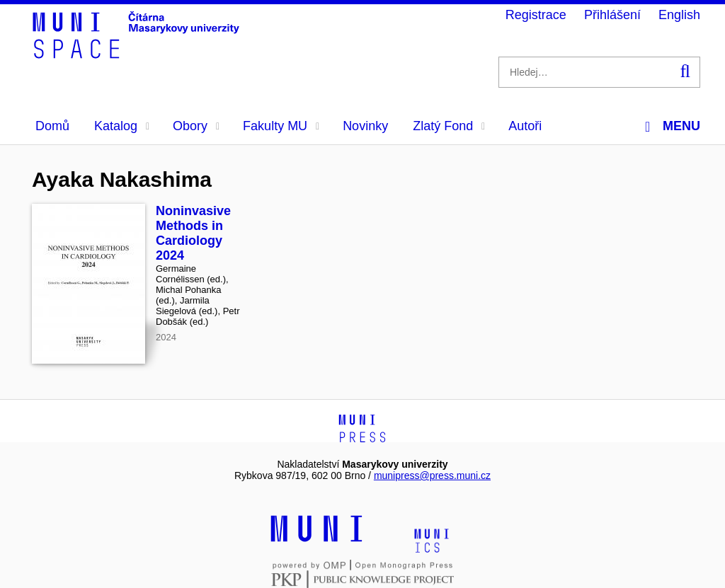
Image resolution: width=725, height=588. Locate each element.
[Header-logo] (138, 54)
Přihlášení (612, 15)
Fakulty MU (281, 126)
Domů (52, 126)
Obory (196, 126)
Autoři (525, 126)
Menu (673, 126)
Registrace (536, 15)
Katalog (122, 126)
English (679, 15)
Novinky (365, 126)
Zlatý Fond (449, 126)
